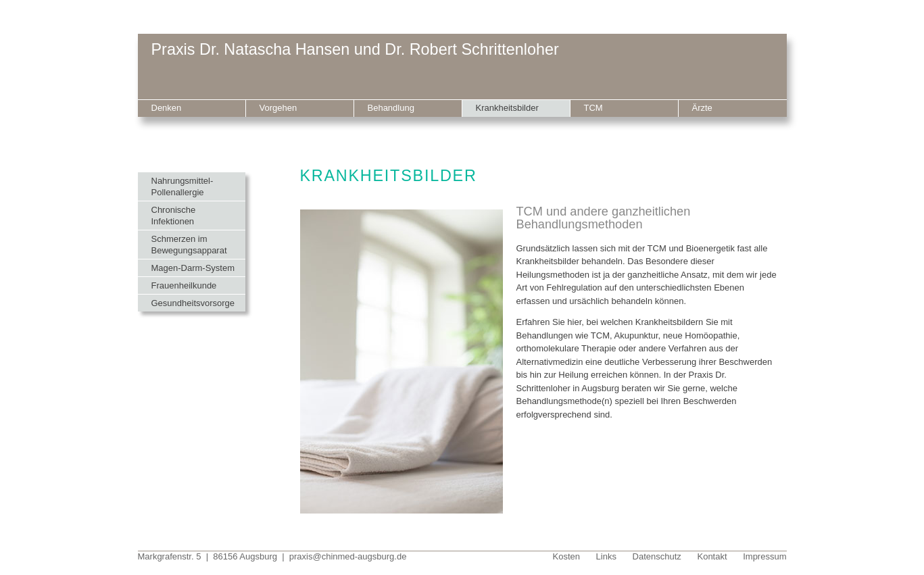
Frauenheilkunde (184, 285)
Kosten (566, 556)
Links (606, 556)
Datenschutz (657, 556)
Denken (167, 108)
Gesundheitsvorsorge (193, 303)
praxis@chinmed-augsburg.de (348, 556)
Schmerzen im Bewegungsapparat (189, 245)
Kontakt (712, 556)
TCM (593, 108)
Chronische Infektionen (174, 216)
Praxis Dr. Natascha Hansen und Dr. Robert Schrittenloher (355, 49)
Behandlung (391, 108)
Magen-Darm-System (193, 268)
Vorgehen (278, 108)
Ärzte (702, 108)
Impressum (764, 556)
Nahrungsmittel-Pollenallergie (183, 186)
